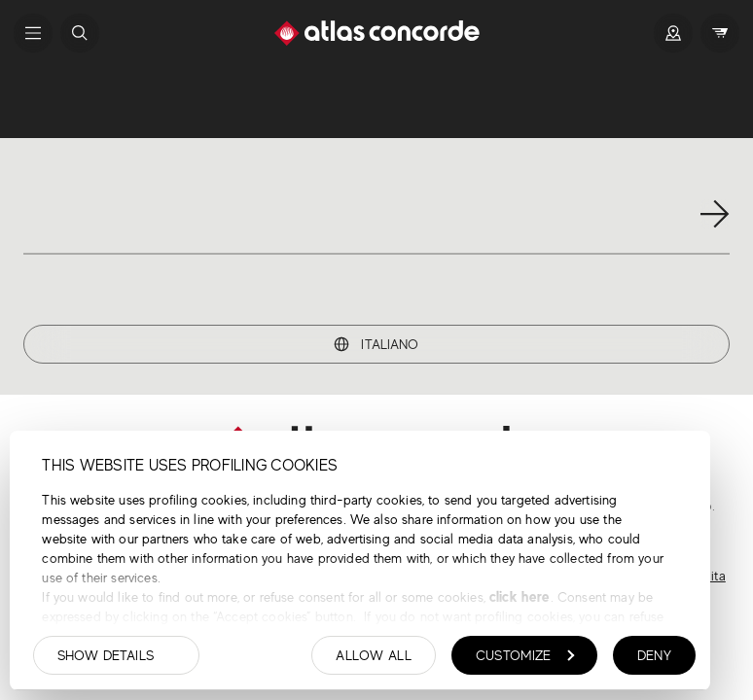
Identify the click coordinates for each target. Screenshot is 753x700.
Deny (654, 655)
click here (518, 596)
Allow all (374, 655)
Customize (525, 655)
